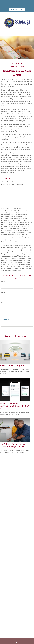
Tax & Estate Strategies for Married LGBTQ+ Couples (12, 445)
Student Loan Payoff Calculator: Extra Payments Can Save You (15, 406)
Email (3, 292)
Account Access (17, 9)
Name (3, 281)
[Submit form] (6, 320)
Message (4, 303)
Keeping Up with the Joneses (13, 366)
